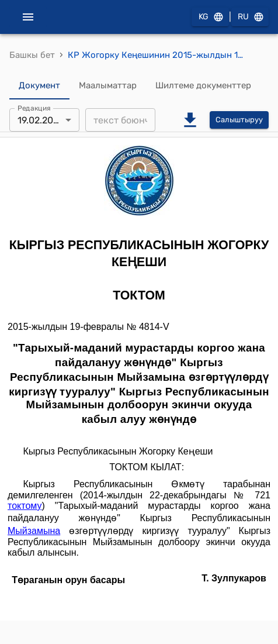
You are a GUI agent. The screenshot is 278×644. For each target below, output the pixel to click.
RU (250, 17)
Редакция (34, 108)
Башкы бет (32, 55)
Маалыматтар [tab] (108, 85)
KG (210, 17)
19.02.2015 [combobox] (40, 120)
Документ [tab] (39, 85)
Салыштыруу (239, 120)
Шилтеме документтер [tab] (203, 85)
